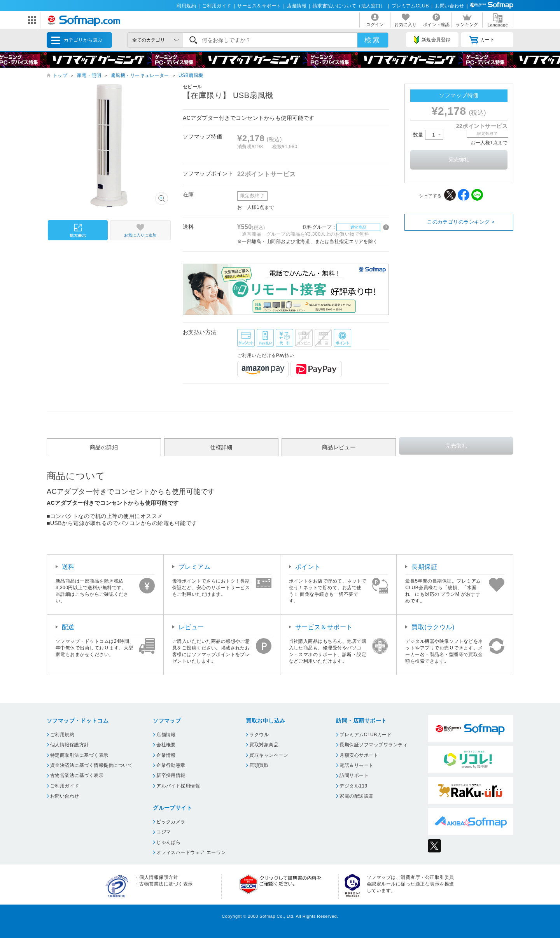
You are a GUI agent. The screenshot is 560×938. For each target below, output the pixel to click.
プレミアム (194, 567)
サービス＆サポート (259, 6)
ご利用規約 (62, 735)
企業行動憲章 (171, 765)
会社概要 (166, 745)
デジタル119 (353, 786)
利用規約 (186, 6)
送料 (68, 567)
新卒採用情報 (171, 775)
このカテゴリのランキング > (461, 222)
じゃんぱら (168, 842)
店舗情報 (297, 6)
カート (482, 40)
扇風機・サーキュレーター (140, 75)
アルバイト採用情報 (178, 786)
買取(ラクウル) (433, 627)
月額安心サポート (359, 755)
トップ (60, 75)
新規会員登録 (432, 40)
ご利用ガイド (217, 6)
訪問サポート (354, 775)
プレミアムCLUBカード (366, 735)
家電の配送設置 (356, 796)
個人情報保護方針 (70, 745)
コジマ (164, 832)
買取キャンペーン (269, 755)
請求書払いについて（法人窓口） (349, 6)
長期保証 (424, 567)
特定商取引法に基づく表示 (79, 755)
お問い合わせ (450, 6)
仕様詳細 (221, 447)
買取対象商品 (264, 745)
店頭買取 (259, 765)
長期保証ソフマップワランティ (374, 745)
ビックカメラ (171, 822)
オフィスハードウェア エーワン (191, 852)
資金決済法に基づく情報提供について (91, 765)
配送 (68, 627)
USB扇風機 (191, 75)
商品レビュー (339, 447)
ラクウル (259, 735)
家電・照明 (89, 75)
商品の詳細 (104, 447)
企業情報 (166, 755)
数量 (428, 135)
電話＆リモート (356, 765)
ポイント (308, 567)
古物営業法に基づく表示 (77, 775)
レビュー (191, 627)
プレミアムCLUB (410, 6)
